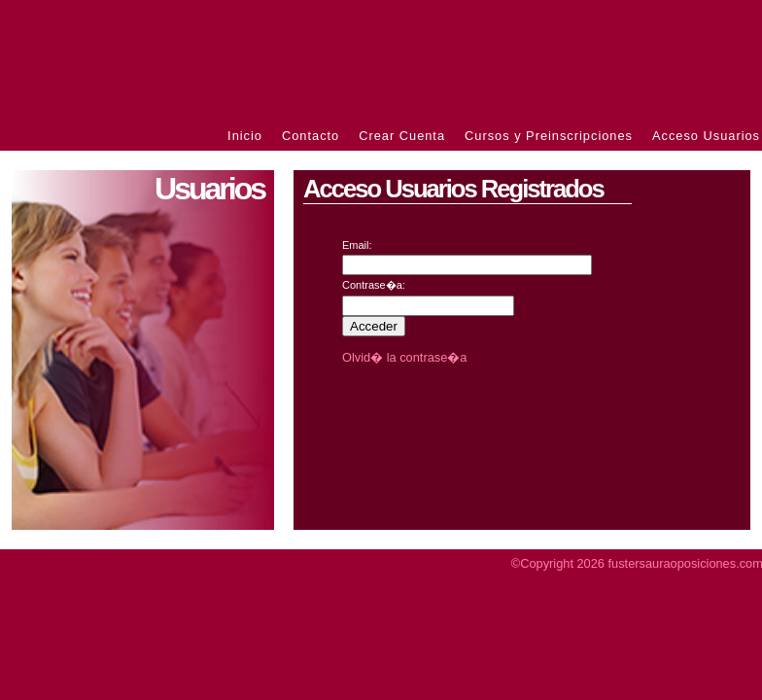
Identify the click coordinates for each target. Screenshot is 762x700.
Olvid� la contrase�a (404, 357)
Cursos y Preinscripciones (549, 136)
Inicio (245, 136)
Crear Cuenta (402, 136)
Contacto (311, 136)
